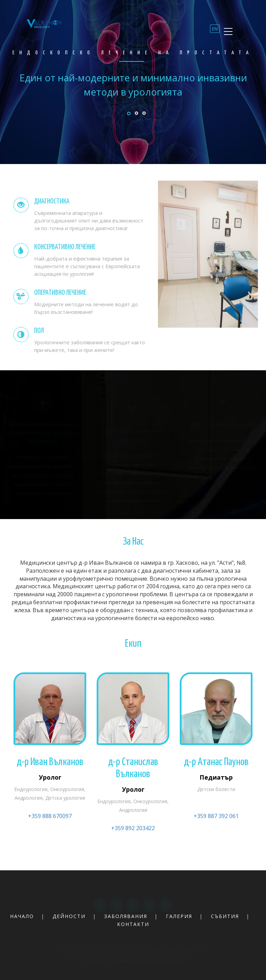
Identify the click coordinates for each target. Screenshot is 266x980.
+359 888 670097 (50, 816)
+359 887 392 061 (216, 816)
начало (22, 916)
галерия (179, 916)
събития (225, 916)
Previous (125, 115)
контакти (133, 924)
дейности (69, 916)
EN (213, 31)
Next (247, 115)
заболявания (126, 916)
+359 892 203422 (133, 828)
